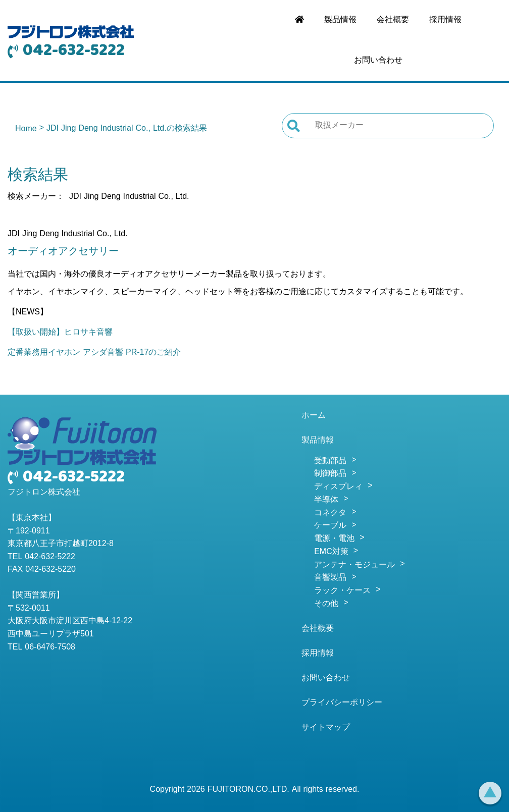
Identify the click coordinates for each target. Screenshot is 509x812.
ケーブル (330, 526)
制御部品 (330, 474)
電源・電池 (334, 539)
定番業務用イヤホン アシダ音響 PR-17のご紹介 (94, 353)
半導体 (326, 500)
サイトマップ (326, 728)
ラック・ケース (342, 591)
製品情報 (340, 20)
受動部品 (330, 461)
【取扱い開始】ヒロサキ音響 (60, 333)
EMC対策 (331, 552)
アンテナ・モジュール (354, 565)
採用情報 (445, 20)
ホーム (314, 416)
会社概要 (393, 20)
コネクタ (330, 513)
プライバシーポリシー (342, 703)
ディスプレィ (338, 487)
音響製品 (330, 578)
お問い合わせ (378, 61)
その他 (326, 604)
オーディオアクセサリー (63, 252)
